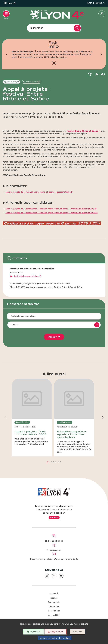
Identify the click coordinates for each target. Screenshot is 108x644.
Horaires (54, 513)
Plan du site (54, 615)
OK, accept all (33, 632)
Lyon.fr (12, 3)
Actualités (54, 590)
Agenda (54, 594)
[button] (7, 55)
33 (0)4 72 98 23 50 (54, 537)
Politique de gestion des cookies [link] (55, 638)
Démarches (54, 603)
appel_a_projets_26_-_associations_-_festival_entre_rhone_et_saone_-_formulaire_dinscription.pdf (51, 219)
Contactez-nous (54, 546)
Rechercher (36, 28)
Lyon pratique (96, 3)
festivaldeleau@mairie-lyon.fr (28, 287)
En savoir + (61, 57)
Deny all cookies (55, 632)
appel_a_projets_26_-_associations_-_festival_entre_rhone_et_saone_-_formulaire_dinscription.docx (51, 224)
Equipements (54, 598)
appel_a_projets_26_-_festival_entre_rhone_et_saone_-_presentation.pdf (39, 203)
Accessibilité (54, 611)
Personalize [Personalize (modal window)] (78, 632)
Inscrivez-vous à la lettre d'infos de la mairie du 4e (54, 555)
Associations (54, 607)
